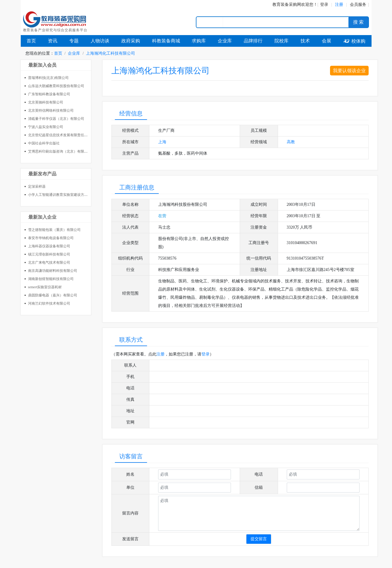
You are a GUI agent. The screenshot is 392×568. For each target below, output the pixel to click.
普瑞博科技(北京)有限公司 (49, 78)
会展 (327, 41)
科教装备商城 (166, 41)
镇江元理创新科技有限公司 (49, 254)
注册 (160, 354)
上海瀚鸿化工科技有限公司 (110, 53)
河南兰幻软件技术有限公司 (49, 303)
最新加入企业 (42, 217)
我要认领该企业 (349, 71)
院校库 (282, 41)
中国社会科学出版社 (44, 143)
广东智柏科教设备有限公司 (49, 94)
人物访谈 (100, 41)
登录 (324, 5)
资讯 (53, 41)
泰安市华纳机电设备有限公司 (51, 238)
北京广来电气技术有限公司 (49, 263)
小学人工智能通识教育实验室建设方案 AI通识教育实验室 (72, 195)
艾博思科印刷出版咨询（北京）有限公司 (60, 151)
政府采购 (131, 41)
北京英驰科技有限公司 (46, 102)
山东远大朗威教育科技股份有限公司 (56, 86)
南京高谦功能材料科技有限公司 (53, 271)
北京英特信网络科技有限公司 (51, 111)
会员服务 (358, 5)
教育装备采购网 (287, 5)
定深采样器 (37, 187)
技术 (305, 41)
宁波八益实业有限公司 (46, 127)
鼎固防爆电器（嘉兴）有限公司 (53, 295)
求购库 (199, 41)
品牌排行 (253, 41)
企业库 (225, 41)
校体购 (354, 41)
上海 (162, 142)
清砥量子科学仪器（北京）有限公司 (56, 119)
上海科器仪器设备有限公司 (49, 246)
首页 (31, 41)
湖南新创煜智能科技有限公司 (51, 279)
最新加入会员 (42, 65)
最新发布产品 (42, 174)
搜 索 (358, 22)
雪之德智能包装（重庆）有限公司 (54, 230)
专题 (74, 41)
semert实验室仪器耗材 (45, 287)
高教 (291, 142)
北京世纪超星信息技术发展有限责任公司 (60, 135)
